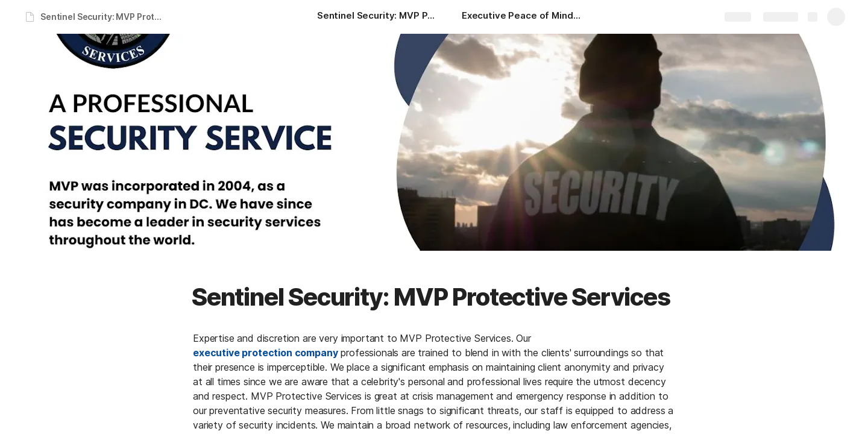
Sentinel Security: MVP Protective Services (105, 17)
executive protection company (266, 353)
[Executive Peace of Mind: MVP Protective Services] (522, 17)
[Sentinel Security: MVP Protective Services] (377, 17)
